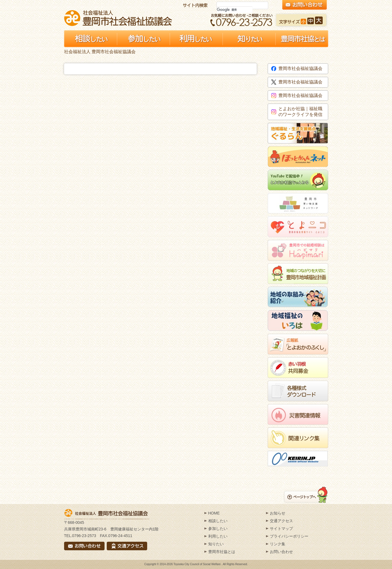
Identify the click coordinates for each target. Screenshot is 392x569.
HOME (214, 513)
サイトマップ (281, 529)
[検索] (235, 10)
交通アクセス (281, 521)
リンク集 (278, 544)
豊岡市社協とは (222, 552)
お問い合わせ (281, 552)
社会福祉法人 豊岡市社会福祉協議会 (118, 18)
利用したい (218, 536)
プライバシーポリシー (289, 536)
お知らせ (278, 513)
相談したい (218, 521)
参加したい (218, 529)
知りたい (216, 544)
